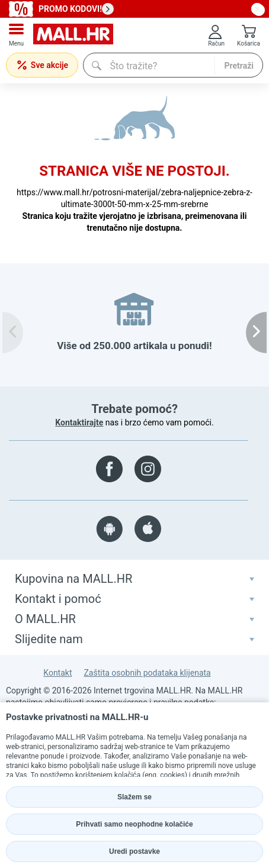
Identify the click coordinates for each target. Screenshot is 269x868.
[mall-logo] (73, 35)
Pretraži (239, 66)
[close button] (257, 9)
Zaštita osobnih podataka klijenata (147, 673)
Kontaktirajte (79, 422)
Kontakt (57, 673)
